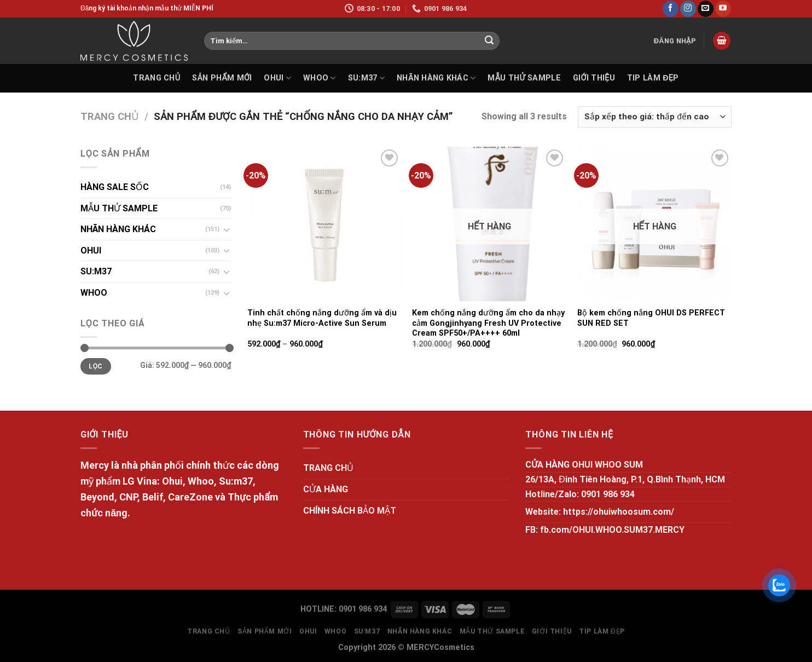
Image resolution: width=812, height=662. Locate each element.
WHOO (320, 78)
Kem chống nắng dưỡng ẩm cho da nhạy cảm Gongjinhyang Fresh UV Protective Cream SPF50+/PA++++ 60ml (488, 323)
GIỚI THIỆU (594, 78)
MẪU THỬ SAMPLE (524, 78)
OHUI (277, 78)
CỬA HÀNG (326, 489)
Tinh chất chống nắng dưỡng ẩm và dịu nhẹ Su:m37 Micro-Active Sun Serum (322, 318)
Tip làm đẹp (653, 78)
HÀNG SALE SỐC (115, 187)
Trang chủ (109, 116)
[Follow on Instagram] (688, 9)
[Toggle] (227, 229)
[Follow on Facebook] (671, 9)
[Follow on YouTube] (723, 9)
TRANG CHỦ (156, 78)
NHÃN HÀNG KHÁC (436, 78)
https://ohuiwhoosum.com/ (619, 512)
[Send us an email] (706, 9)
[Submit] (489, 41)
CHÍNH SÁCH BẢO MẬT (350, 511)
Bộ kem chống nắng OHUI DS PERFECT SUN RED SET (651, 318)
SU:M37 (366, 78)
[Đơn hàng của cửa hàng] (655, 117)
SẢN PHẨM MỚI (222, 78)
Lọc (95, 366)
